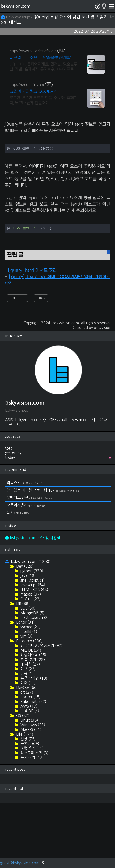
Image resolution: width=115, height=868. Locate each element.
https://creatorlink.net (27, 85)
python (31, 636)
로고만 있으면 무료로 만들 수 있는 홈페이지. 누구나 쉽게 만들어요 (43, 101)
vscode (30, 692)
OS (22, 781)
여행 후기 (32, 813)
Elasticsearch (34, 683)
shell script (32, 645)
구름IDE (29, 776)
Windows (32, 790)
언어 (28, 748)
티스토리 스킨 (34, 818)
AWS (28, 771)
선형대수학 (33, 720)
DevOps (27, 753)
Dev (24, 631)
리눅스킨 (26, 548)
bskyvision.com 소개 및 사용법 (33, 603)
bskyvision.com (16, 6)
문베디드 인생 (30, 563)
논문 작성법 (33, 743)
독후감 (29, 809)
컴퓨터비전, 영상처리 (41, 711)
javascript (32, 650)
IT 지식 (30, 729)
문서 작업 (32, 823)
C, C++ (30, 664)
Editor (25, 687)
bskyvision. (103, 393)
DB (22, 669)
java (28, 641)
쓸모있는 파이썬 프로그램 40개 (44, 555)
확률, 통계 (32, 725)
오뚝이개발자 (27, 570)
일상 (28, 804)
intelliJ (28, 697)
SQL (28, 673)
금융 (28, 739)
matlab (30, 659)
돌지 (18, 578)
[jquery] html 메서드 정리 (32, 336)
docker (30, 762)
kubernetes (33, 767)
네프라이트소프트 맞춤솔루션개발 (40, 58)
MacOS (30, 795)
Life (24, 799)
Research (29, 706)
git (26, 757)
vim (26, 701)
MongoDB (32, 678)
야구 (28, 734)
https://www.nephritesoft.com (33, 51)
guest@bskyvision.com (20, 863)
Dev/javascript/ (17, 17)
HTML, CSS (34, 655)
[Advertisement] (57, 149)
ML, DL (30, 715)
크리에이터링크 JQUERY (33, 92)
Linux (29, 785)
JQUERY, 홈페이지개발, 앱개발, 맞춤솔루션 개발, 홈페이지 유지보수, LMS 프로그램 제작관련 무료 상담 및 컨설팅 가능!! (43, 67)
